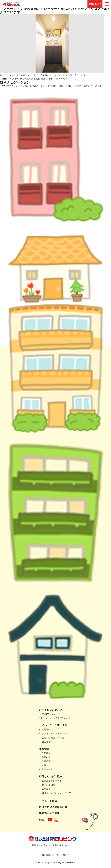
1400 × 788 (61, 79)
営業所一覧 (47, 769)
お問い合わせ (95, 4)
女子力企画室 (48, 785)
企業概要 (46, 761)
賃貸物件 (46, 729)
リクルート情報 (48, 801)
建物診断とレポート (52, 781)
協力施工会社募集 (49, 813)
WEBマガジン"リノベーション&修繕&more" (55, 716)
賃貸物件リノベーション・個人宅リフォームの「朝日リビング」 (12, 4)
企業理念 (46, 753)
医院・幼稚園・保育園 (53, 738)
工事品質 (46, 789)
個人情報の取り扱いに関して (55, 855)
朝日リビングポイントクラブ (56, 793)
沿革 (44, 765)
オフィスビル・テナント (54, 734)
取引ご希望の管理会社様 (53, 807)
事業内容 (46, 757)
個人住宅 (46, 742)
